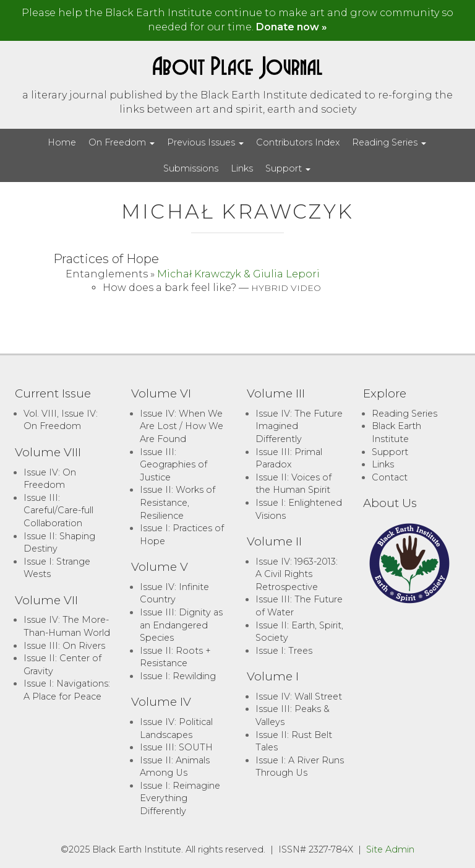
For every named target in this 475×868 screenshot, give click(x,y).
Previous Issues (205, 142)
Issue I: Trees (284, 651)
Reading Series (389, 142)
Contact (390, 477)
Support (288, 168)
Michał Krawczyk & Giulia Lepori (238, 274)
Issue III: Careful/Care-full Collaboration (58, 510)
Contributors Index (298, 142)
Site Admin (390, 849)
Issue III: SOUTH (176, 747)
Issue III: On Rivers (64, 646)
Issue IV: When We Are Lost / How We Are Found (182, 426)
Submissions (191, 168)
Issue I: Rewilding (178, 676)
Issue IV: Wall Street (299, 697)
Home (62, 142)
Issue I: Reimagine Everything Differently (180, 798)
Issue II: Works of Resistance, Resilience (178, 502)
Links (242, 168)
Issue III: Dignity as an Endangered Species (181, 625)
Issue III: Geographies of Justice (173, 465)
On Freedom (122, 142)
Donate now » (292, 27)
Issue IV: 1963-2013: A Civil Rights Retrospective (297, 574)
